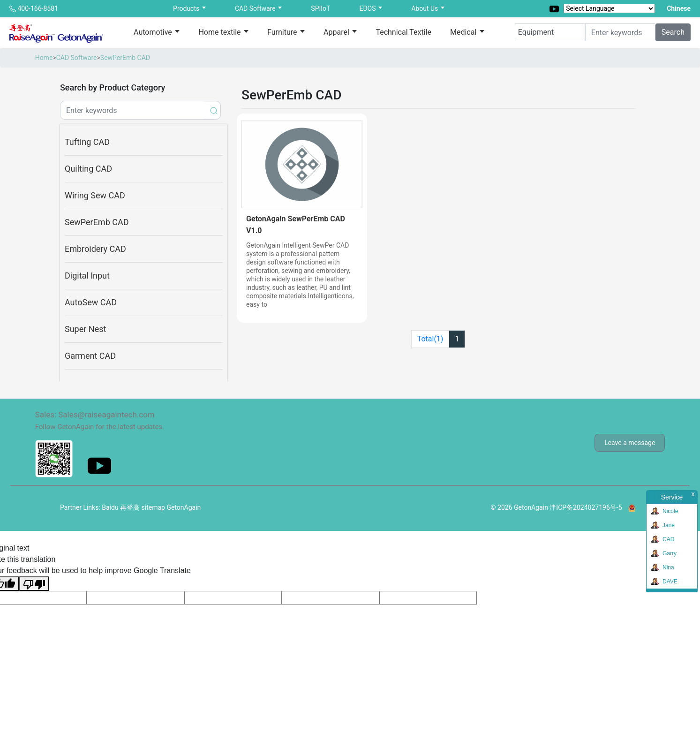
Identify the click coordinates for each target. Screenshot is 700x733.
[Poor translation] (34, 584)
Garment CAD (90, 356)
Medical (464, 32)
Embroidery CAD (95, 249)
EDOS (368, 8)
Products (187, 8)
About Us (425, 8)
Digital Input (87, 276)
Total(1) (430, 339)
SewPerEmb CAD (125, 58)
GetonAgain (184, 507)
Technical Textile (403, 32)
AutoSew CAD (91, 302)
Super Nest (85, 329)
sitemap (153, 507)
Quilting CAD (88, 169)
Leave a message (630, 443)
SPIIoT (320, 8)
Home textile (220, 32)
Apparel (337, 32)
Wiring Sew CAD (95, 195)
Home (44, 58)
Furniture (283, 32)
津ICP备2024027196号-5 (586, 507)
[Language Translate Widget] (609, 8)
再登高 (130, 507)
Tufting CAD (87, 142)
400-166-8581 (38, 8)
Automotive (154, 32)
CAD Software (256, 8)
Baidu (110, 507)
